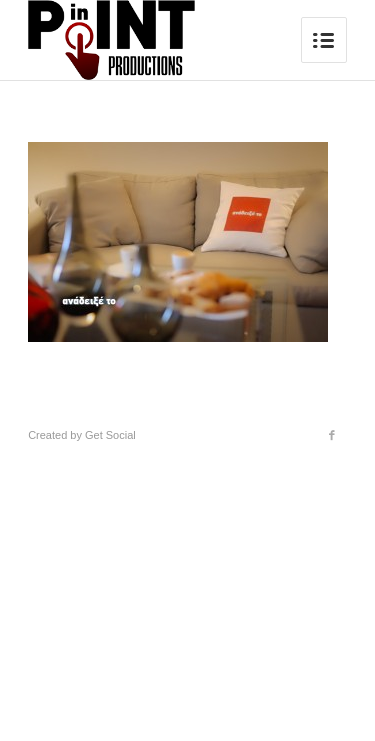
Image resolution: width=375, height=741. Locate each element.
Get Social (110, 435)
